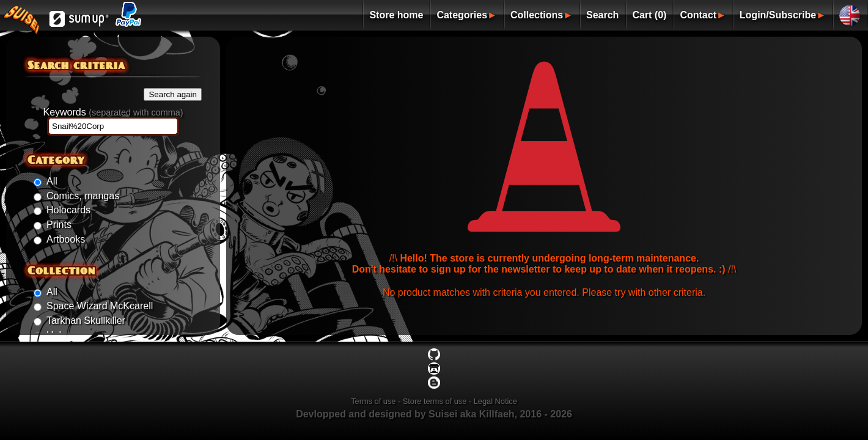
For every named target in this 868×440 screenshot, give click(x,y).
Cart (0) (649, 15)
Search (602, 15)
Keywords (113, 112)
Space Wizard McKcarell (100, 306)
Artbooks (66, 239)
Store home (396, 15)
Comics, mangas (83, 196)
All (52, 181)
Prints (59, 225)
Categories (462, 15)
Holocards (68, 210)
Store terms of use (435, 401)
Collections (537, 15)
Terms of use (373, 401)
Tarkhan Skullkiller (86, 321)
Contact (698, 15)
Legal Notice (495, 401)
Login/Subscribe (778, 15)
